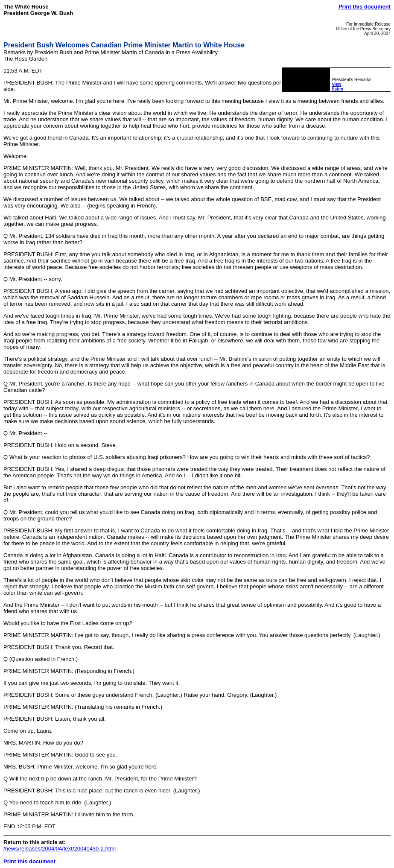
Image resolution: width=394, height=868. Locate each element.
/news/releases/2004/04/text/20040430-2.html (60, 849)
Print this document (365, 7)
